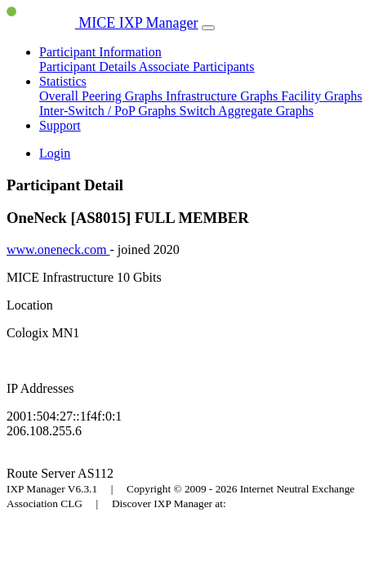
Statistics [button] (63, 81)
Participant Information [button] (100, 52)
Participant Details (89, 67)
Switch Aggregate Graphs (247, 111)
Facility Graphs (321, 96)
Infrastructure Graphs (223, 96)
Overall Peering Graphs (102, 96)
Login (55, 153)
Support (60, 125)
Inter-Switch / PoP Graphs (109, 111)
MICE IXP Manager (102, 23)
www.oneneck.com (58, 249)
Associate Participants (197, 67)
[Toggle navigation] (208, 28)
